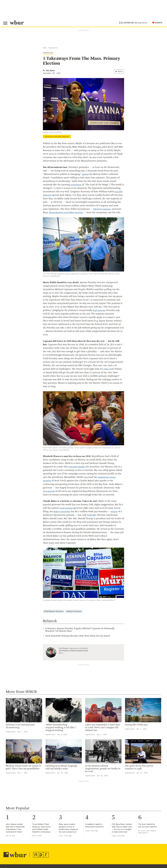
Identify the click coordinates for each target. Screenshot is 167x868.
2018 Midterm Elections (54, 612)
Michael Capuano (102, 210)
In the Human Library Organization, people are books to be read (103, 769)
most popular (67, 509)
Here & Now (10, 836)
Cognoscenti (53, 49)
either (107, 370)
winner (116, 512)
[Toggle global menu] (6, 24)
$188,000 (92, 516)
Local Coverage (65, 836)
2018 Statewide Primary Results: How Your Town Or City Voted (78, 636)
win (86, 478)
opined (85, 175)
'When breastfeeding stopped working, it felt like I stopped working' (61, 728)
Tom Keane (50, 71)
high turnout (99, 311)
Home (45, 49)
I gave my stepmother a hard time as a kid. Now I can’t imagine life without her (103, 728)
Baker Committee (63, 512)
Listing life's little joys (136, 725)
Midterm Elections (74, 612)
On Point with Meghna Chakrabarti (147, 832)
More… (61, 653)
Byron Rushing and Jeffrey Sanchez (67, 213)
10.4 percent (49, 492)
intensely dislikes (78, 467)
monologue (76, 185)
